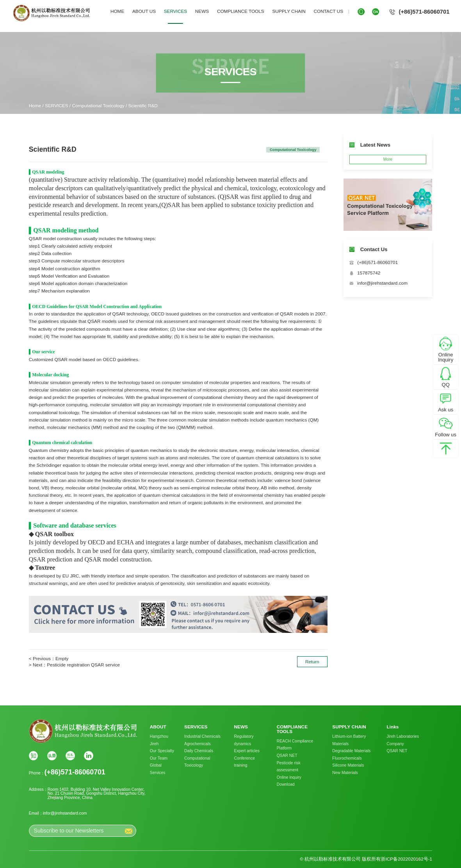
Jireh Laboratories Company (403, 740)
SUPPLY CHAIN (289, 11)
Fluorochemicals (347, 758)
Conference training (245, 762)
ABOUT (158, 727)
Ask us (446, 410)
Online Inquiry (446, 358)
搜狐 (70, 756)
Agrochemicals (198, 744)
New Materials (345, 773)
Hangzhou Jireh (159, 740)
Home (35, 106)
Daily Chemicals (199, 751)
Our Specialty (162, 751)
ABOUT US (144, 11)
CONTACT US (328, 11)
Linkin (89, 756)
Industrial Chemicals (202, 736)
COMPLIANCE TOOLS (241, 11)
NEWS (202, 11)
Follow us (446, 435)
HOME (117, 11)
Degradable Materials (351, 751)
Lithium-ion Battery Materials (349, 740)
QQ (446, 385)
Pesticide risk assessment (289, 767)
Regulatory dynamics (244, 740)
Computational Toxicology (99, 106)
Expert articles (247, 751)
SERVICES (175, 11)
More (388, 159)
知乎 (34, 756)
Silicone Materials (348, 765)
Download (286, 784)
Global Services (158, 769)
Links (393, 727)
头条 (52, 756)
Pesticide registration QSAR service (83, 665)
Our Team (159, 758)
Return (312, 662)
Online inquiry (289, 777)
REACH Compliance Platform (295, 745)
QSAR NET (287, 756)
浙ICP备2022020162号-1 (406, 859)
